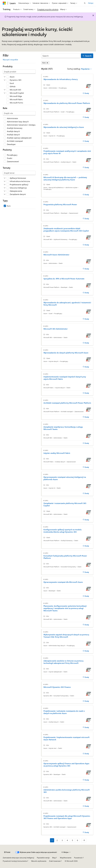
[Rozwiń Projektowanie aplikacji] (5, 185)
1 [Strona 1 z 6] (52, 840)
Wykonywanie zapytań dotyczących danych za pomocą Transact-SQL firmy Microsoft (66, 636)
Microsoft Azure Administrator (56, 255)
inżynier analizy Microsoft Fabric (57, 453)
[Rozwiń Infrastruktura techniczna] (5, 181)
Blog (54, 858)
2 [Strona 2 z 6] (57, 840)
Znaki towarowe (55, 861)
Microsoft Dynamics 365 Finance (57, 687)
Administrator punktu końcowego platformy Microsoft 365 (67, 791)
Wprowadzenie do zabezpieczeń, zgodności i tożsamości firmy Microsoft (67, 304)
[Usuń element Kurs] (45, 63)
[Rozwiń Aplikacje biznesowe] (5, 178)
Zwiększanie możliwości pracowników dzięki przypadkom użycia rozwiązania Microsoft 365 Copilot (66, 230)
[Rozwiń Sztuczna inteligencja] (5, 188)
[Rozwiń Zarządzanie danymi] (5, 194)
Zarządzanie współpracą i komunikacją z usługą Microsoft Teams (63, 428)
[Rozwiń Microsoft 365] (5, 90)
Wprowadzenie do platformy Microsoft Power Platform (67, 103)
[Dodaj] (86, 93)
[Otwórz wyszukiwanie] (85, 3)
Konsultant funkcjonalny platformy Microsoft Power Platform (65, 557)
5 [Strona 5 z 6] (72, 840)
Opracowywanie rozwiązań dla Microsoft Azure (63, 582)
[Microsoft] (4, 3)
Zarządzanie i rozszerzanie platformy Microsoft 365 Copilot (65, 504)
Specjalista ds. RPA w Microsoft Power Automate (64, 279)
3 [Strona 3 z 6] (62, 840)
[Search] (61, 56)
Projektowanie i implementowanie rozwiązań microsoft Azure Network (66, 738)
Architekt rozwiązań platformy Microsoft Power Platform (67, 403)
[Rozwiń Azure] (5, 77)
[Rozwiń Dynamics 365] (5, 80)
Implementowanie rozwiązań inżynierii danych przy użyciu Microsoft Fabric (65, 378)
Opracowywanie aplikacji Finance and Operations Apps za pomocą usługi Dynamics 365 (66, 765)
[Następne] (84, 840)
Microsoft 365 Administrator (56, 329)
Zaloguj (91, 3)
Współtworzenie (66, 858)
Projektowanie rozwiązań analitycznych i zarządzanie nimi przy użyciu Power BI (67, 152)
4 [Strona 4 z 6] (67, 840)
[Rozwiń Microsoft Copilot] (5, 93)
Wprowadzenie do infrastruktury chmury (61, 79)
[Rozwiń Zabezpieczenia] (5, 191)
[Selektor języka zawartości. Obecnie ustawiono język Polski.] (7, 852)
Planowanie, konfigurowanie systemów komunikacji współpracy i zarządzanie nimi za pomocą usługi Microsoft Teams (65, 608)
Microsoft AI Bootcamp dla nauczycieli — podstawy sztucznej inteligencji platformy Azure (65, 178)
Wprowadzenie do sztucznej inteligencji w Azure (64, 127)
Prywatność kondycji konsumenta (15, 861)
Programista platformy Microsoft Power (60, 204)
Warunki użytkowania (39, 861)
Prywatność (78, 858)
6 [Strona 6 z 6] (78, 840)
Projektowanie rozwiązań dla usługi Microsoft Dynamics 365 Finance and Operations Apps (67, 817)
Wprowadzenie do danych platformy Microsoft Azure (66, 353)
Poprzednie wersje (43, 858)
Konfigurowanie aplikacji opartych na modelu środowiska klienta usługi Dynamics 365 (62, 531)
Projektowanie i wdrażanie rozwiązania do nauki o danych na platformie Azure (64, 712)
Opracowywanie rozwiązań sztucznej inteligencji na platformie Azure (65, 478)
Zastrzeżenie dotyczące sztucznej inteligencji (18, 858)
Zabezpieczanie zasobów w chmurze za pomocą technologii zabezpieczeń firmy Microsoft (63, 662)
